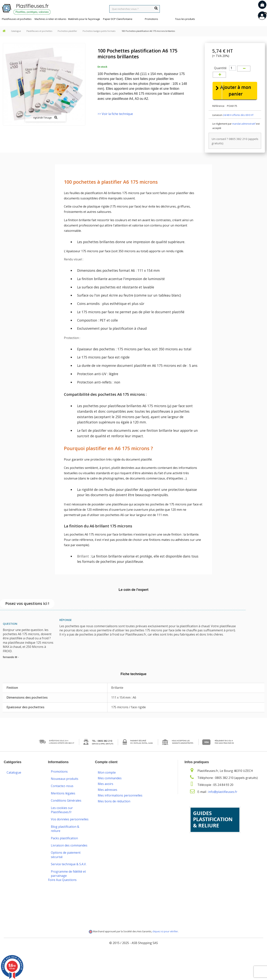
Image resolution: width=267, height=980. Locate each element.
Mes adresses (107, 797)
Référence (218, 116)
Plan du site (59, 903)
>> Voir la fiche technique (115, 114)
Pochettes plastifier (67, 31)
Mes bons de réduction (114, 808)
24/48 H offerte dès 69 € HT (238, 125)
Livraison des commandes (69, 855)
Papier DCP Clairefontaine (118, 19)
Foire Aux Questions (62, 907)
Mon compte (107, 780)
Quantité (220, 68)
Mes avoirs (106, 791)
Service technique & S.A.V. (69, 874)
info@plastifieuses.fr (223, 801)
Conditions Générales (66, 810)
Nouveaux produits (65, 788)
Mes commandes (110, 785)
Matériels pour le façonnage (84, 19)
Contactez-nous (62, 796)
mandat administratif (244, 134)
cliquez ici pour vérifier (165, 958)
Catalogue (16, 31)
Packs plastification (64, 848)
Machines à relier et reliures (50, 19)
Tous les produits (185, 19)
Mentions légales (63, 803)
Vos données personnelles (70, 829)
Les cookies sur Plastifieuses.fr (62, 820)
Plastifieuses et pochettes (17, 19)
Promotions (151, 19)
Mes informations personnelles (120, 803)
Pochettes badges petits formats (99, 31)
